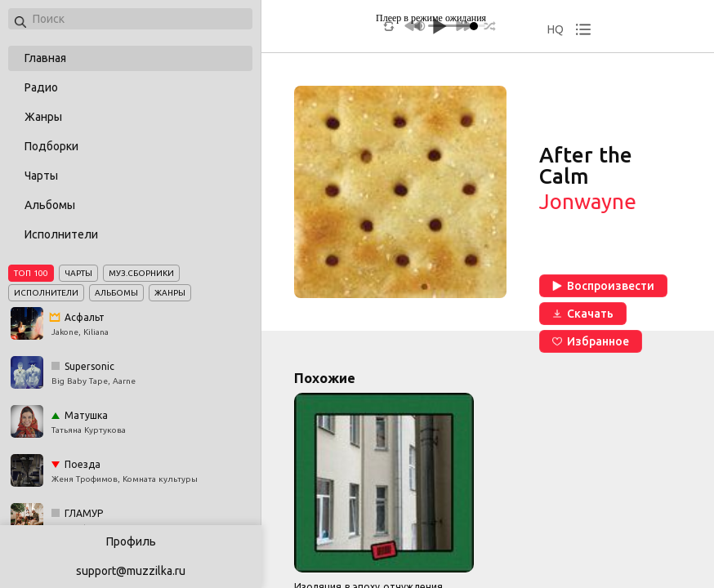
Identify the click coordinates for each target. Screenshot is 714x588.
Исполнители (61, 234)
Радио (41, 87)
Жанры (43, 117)
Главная (45, 58)
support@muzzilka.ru (131, 571)
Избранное (591, 341)
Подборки (51, 146)
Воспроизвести (603, 286)
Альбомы (50, 205)
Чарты (41, 176)
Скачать (583, 314)
